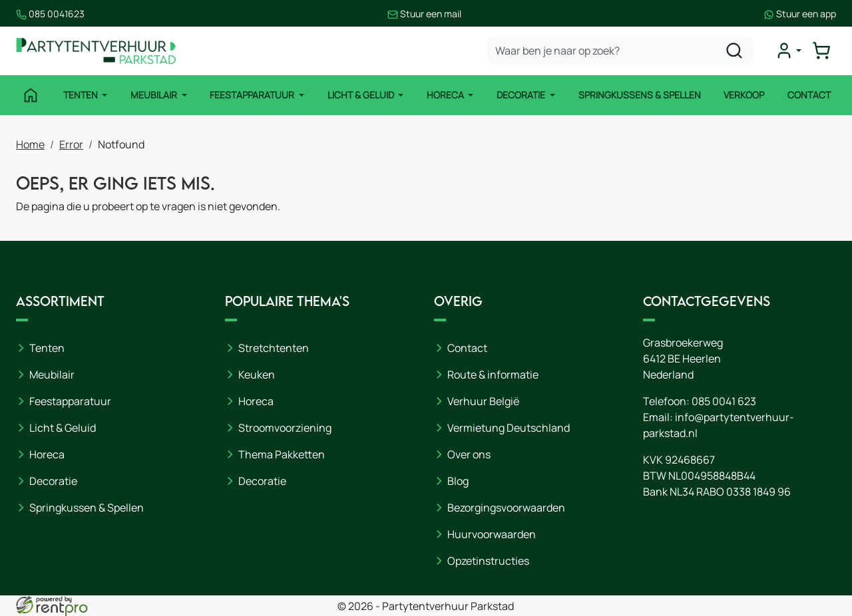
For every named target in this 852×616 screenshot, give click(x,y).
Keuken (257, 375)
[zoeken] (734, 51)
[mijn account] (788, 51)
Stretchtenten (274, 348)
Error (71, 144)
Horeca (446, 95)
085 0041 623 (724, 401)
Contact (809, 95)
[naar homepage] (96, 51)
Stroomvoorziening (285, 428)
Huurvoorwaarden (492, 534)
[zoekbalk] (620, 51)
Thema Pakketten (282, 454)
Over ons (469, 454)
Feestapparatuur (253, 95)
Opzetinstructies (488, 561)
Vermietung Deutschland (509, 428)
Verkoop (744, 95)
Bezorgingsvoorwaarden (506, 508)
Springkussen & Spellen (87, 508)
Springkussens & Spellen (640, 95)
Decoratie (522, 95)
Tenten (82, 95)
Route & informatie (493, 375)
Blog (458, 481)
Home (30, 144)
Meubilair (155, 95)
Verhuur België (483, 401)
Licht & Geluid (362, 95)
